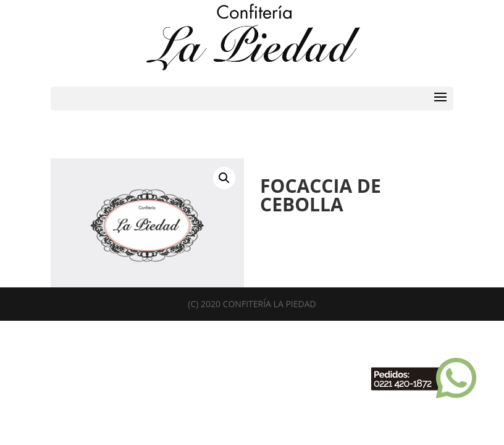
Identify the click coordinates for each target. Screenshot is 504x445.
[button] (224, 178)
